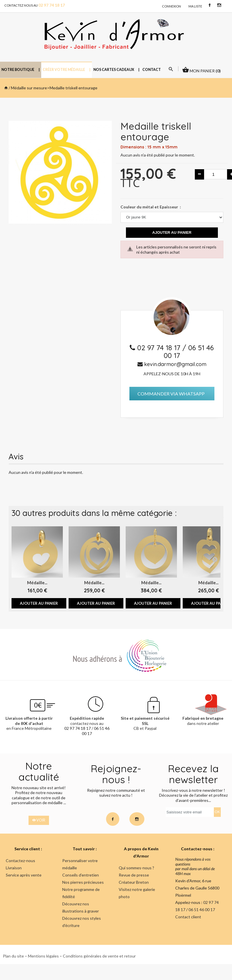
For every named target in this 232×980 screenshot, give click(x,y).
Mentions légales (43, 956)
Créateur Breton (134, 882)
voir (39, 820)
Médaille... (37, 583)
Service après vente (24, 875)
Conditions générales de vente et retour (99, 956)
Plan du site (13, 956)
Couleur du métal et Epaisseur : (151, 207)
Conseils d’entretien (81, 875)
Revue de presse (134, 875)
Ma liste (195, 6)
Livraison (14, 868)
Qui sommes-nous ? (136, 868)
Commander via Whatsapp (171, 394)
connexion (171, 6)
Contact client (188, 917)
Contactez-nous (20, 861)
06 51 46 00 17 (189, 351)
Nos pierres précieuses (83, 882)
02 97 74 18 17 (160, 348)
